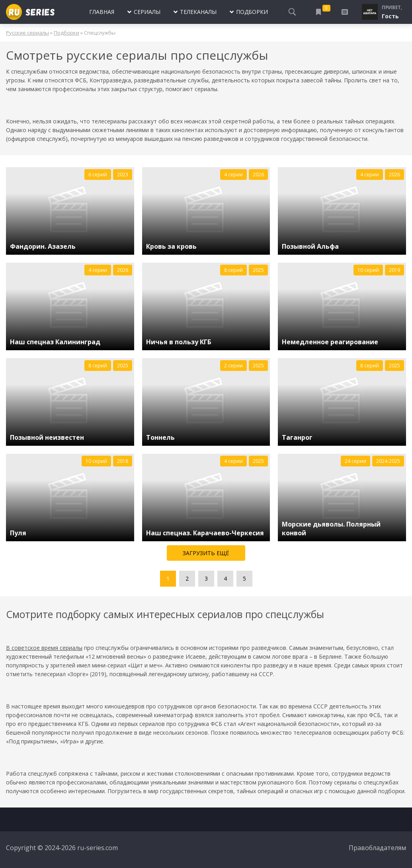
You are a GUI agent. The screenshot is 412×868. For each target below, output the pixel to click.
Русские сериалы (27, 33)
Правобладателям (377, 848)
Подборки (66, 33)
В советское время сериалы (44, 648)
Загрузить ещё (206, 553)
